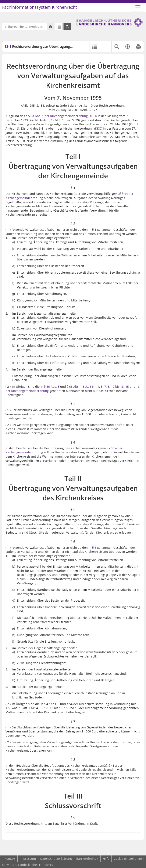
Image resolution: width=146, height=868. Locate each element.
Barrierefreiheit (87, 859)
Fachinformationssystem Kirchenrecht (40, 7)
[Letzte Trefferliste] (59, 27)
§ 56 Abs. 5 (52, 387)
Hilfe (106, 859)
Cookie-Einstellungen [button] (129, 859)
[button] (106, 47)
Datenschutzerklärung (56, 859)
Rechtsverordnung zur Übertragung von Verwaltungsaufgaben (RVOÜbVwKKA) (72, 47)
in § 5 (92, 548)
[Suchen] (67, 27)
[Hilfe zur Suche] (50, 27)
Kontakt (10, 859)
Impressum (28, 859)
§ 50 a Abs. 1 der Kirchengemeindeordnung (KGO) (61, 116)
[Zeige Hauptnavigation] (138, 7)
